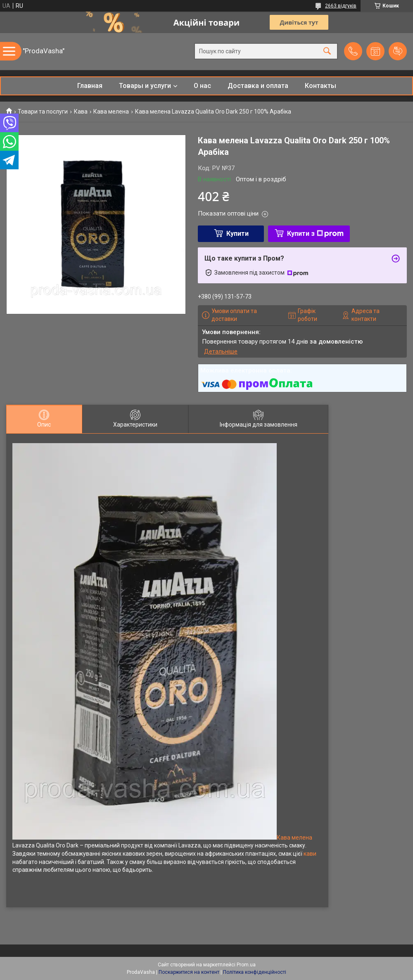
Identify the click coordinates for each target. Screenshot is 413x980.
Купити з (315, 234)
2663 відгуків (341, 6)
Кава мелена (111, 112)
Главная (90, 86)
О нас (202, 86)
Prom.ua (246, 965)
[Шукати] (327, 51)
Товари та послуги (43, 112)
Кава (81, 112)
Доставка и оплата (258, 86)
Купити (237, 234)
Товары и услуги (145, 86)
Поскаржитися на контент (189, 972)
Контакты (320, 86)
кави (310, 854)
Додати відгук (398, 51)
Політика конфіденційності (255, 972)
